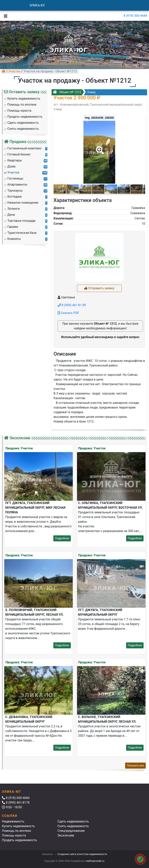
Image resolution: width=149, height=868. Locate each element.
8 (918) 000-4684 (135, 16)
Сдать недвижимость (73, 821)
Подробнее (62, 538)
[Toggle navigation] (5, 16)
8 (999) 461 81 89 (72, 305)
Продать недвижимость (19, 840)
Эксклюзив (66, 835)
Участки (14, 71)
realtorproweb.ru (95, 861)
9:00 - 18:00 (12, 807)
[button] (99, 147)
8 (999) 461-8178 (16, 803)
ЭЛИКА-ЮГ (37, 5)
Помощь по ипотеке (16, 831)
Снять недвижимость (73, 826)
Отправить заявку (99, 288)
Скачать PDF (68, 313)
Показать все (135, 765)
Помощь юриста (14, 835)
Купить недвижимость (18, 826)
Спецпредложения (71, 831)
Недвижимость (13, 821)
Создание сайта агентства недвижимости (82, 854)
